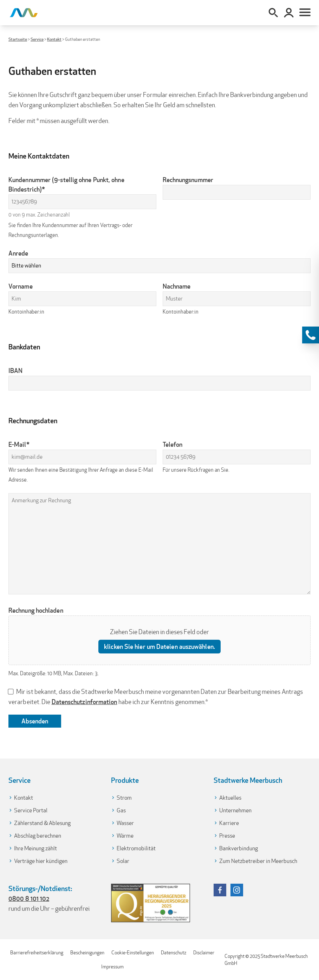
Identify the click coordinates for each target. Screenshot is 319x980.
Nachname (177, 286)
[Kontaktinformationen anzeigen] (311, 335)
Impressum (112, 967)
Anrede (18, 253)
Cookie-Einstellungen (133, 953)
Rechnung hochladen (36, 610)
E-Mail (19, 444)
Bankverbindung (239, 848)
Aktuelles (230, 798)
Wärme (125, 836)
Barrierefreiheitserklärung (37, 953)
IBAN (15, 370)
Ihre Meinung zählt (35, 848)
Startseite (18, 39)
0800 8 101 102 (29, 898)
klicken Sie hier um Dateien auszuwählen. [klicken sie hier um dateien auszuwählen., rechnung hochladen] (159, 646)
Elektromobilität (136, 848)
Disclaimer (204, 953)
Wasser (125, 823)
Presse (227, 836)
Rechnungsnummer (188, 180)
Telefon (173, 444)
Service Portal (31, 810)
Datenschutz (174, 953)
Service (37, 39)
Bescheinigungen (87, 953)
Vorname (21, 286)
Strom (124, 798)
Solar (123, 861)
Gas (121, 810)
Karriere (229, 823)
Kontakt (54, 39)
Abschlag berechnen (38, 836)
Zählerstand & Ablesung (42, 823)
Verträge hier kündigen (41, 861)
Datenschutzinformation (84, 702)
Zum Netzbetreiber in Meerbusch (258, 861)
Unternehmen (235, 810)
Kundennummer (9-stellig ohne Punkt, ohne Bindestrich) (66, 185)
